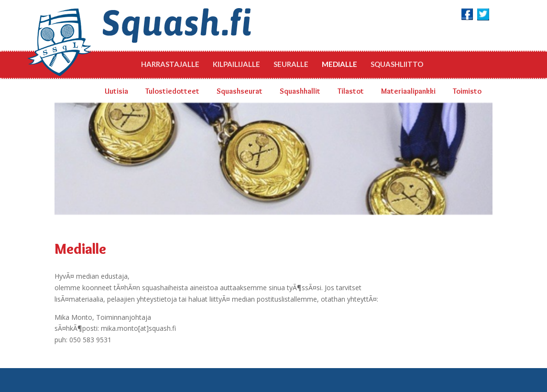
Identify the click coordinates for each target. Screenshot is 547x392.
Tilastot (351, 91)
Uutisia (116, 91)
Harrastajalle (170, 64)
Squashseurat (240, 91)
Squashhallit (300, 91)
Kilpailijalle (236, 64)
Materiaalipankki (408, 91)
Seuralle (291, 64)
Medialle (339, 64)
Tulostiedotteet (172, 91)
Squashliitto (397, 64)
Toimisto (467, 91)
